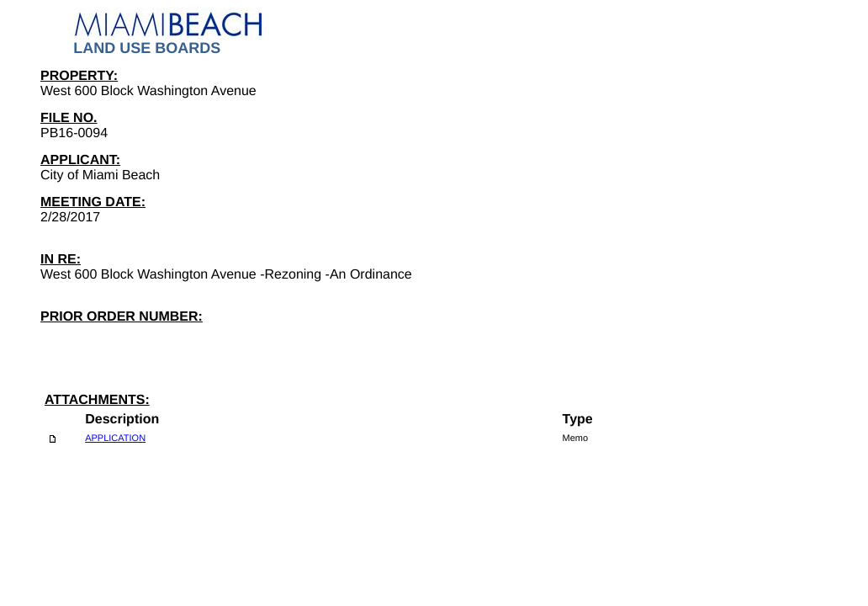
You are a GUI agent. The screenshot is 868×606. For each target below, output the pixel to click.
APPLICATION (115, 439)
